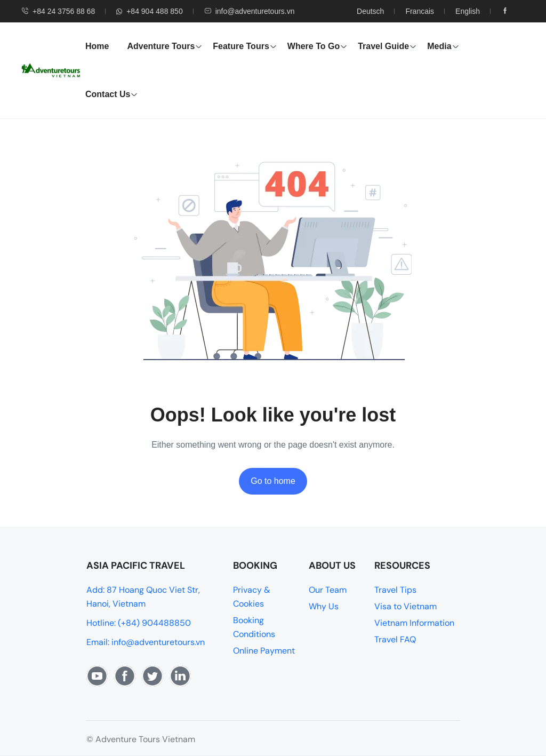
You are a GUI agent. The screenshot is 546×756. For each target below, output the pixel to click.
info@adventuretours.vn (250, 11)
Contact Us (111, 94)
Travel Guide (387, 46)
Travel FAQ (395, 639)
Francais (420, 11)
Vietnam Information (414, 623)
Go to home (273, 481)
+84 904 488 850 (150, 11)
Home (97, 46)
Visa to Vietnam (406, 606)
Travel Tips (395, 590)
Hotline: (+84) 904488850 (139, 623)
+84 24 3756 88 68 (58, 11)
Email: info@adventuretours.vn (146, 642)
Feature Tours (245, 46)
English (468, 11)
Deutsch (370, 11)
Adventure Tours (164, 46)
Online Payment (264, 651)
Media (443, 46)
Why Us (324, 606)
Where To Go (317, 46)
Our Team (328, 590)
